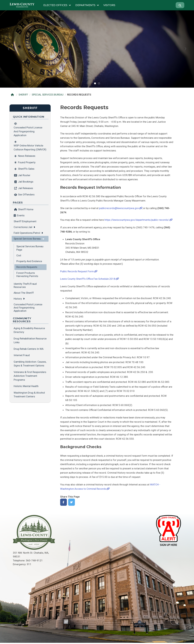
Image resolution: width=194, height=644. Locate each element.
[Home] (13, 95)
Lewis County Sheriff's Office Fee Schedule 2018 (88, 279)
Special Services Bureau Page (30, 248)
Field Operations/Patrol (27, 233)
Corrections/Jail (23, 227)
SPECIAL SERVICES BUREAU (48, 95)
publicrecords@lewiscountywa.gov (119, 208)
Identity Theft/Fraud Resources (25, 285)
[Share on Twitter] (72, 502)
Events (21, 215)
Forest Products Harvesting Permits (27, 274)
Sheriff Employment (25, 221)
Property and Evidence (29, 261)
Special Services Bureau (27, 239)
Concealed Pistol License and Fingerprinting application (28, 308)
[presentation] (8, 48)
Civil (19, 255)
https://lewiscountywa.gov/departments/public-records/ (137, 220)
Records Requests (27, 267)
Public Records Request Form (77, 271)
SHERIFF (23, 95)
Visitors (109, 5)
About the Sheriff (24, 293)
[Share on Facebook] (64, 502)
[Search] (180, 5)
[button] (95, 83)
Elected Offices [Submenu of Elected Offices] (55, 5)
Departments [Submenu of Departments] (85, 5)
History (18, 299)
